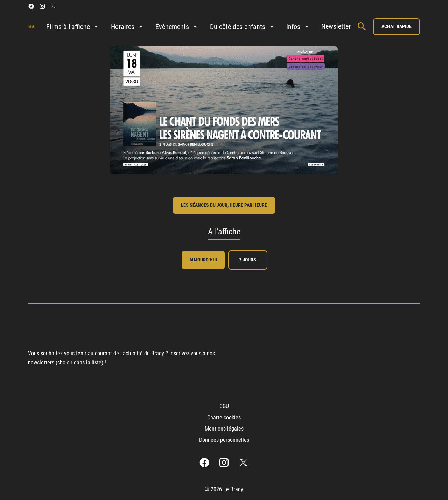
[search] (362, 27)
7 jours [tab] (248, 260)
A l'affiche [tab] (224, 232)
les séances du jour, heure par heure (224, 205)
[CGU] (224, 406)
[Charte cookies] (224, 418)
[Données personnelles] (224, 440)
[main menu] (198, 27)
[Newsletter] (336, 27)
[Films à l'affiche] (73, 27)
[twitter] (53, 6)
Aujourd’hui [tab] (203, 260)
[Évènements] (177, 27)
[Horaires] (128, 27)
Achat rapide (397, 26)
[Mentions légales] (224, 429)
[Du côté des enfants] (243, 27)
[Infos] (298, 27)
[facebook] (31, 6)
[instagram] (42, 6)
